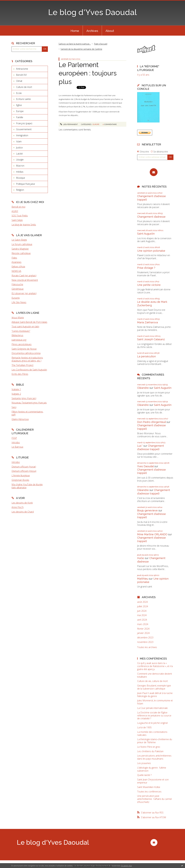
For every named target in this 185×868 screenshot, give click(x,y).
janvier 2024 (143, 633)
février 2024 (143, 629)
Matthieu (143, 579)
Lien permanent (69, 124)
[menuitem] (75, 31)
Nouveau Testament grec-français (29, 403)
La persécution (146, 356)
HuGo (141, 558)
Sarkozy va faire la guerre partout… (75, 44)
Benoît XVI (21, 75)
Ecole (19, 93)
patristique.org (19, 340)
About (110, 31)
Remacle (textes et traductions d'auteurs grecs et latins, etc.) (27, 359)
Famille (20, 117)
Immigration (22, 135)
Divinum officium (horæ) (24, 467)
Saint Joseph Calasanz (151, 339)
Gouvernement (24, 129)
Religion (20, 190)
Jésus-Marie (18, 318)
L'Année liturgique (21, 475)
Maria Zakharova (147, 322)
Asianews (16, 262)
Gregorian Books (20, 480)
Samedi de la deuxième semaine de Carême (81, 49)
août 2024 (142, 602)
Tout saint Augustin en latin (25, 326)
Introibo (16, 442)
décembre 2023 (145, 638)
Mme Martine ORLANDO (152, 534)
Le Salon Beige (19, 240)
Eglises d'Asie (18, 267)
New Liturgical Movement (25, 280)
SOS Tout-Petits (20, 216)
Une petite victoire (149, 285)
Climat (19, 81)
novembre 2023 (145, 642)
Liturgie (20, 160)
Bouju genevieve (147, 510)
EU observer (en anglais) (24, 293)
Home (75, 31)
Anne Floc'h (18, 507)
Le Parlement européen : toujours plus (88, 73)
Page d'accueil (101, 44)
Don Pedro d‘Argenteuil (151, 422)
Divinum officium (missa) (24, 471)
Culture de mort (24, 87)
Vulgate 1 (16, 389)
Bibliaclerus (17, 335)
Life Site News (19, 302)
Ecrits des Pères (20, 374)
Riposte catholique (21, 253)
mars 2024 (143, 624)
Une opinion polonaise (151, 251)
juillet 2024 (143, 606)
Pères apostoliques (22, 344)
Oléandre (143, 388)
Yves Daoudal (145, 466)
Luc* (140, 446)
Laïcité (19, 154)
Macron (20, 166)
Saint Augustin (146, 234)
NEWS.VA (16, 271)
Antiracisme (22, 69)
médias (20, 172)
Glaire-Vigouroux (20, 419)
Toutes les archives (147, 647)
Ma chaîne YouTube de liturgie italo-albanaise (27, 486)
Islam (19, 141)
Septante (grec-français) (24, 398)
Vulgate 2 (16, 394)
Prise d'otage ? (146, 268)
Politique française (26, 184)
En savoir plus (127, 866)
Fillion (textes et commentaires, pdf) (27, 413)
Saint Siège (17, 220)
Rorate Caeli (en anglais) (24, 276)
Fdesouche (17, 284)
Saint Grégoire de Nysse (24, 349)
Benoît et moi (18, 207)
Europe (20, 111)
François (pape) (24, 123)
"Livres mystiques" (21, 331)
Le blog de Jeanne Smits (24, 225)
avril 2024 (142, 620)
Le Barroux (17, 447)
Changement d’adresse (151, 217)
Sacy (14, 407)
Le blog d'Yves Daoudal (92, 12)
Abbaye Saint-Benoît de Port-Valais (29, 322)
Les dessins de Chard (23, 512)
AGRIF (15, 211)
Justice (19, 148)
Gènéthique (18, 289)
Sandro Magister (20, 249)
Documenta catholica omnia (26, 353)
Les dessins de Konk (22, 503)
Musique (21, 178)
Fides (14, 258)
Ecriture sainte (23, 99)
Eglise (19, 105)
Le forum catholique (22, 244)
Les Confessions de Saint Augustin (29, 370)
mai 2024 (142, 615)
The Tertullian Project (22, 365)
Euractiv (16, 298)
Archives (92, 31)
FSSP (14, 438)
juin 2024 (142, 611)
